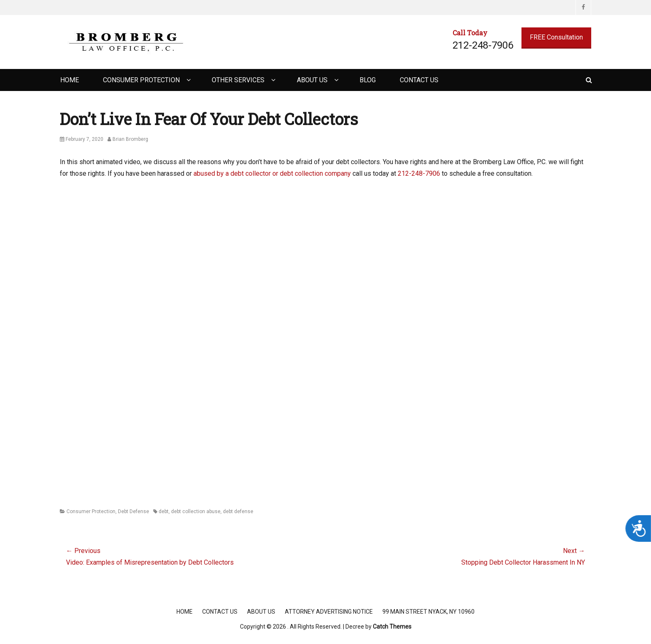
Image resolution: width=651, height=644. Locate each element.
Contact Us (419, 80)
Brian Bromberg (130, 139)
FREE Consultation (556, 37)
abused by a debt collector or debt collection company (272, 173)
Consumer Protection (141, 80)
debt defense (238, 511)
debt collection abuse (196, 511)
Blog (368, 80)
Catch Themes (392, 627)
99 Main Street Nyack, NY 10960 (428, 612)
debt (164, 511)
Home (70, 80)
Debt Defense (133, 511)
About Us (312, 80)
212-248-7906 (419, 173)
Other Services (238, 80)
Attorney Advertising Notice (329, 612)
